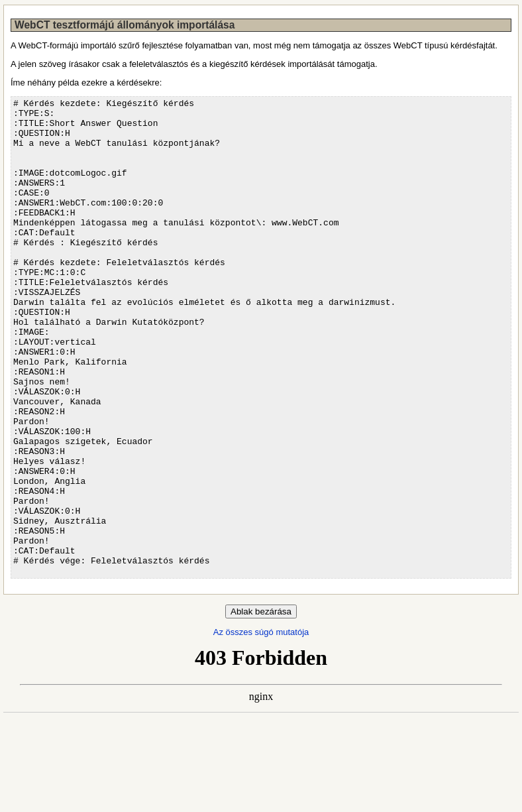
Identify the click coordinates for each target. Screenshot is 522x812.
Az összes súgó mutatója (261, 727)
